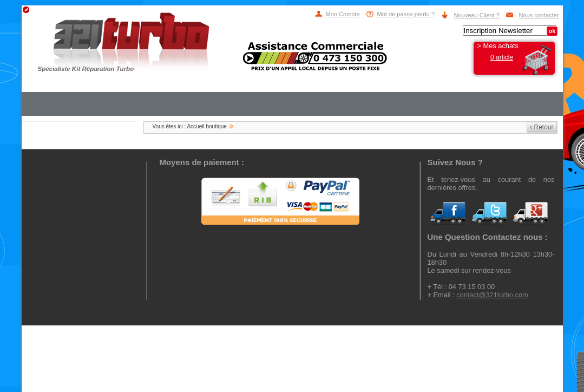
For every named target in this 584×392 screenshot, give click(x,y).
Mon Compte (343, 14)
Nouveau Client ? (477, 15)
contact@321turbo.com (492, 295)
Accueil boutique (206, 126)
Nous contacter (539, 15)
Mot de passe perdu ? (406, 14)
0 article (502, 57)
